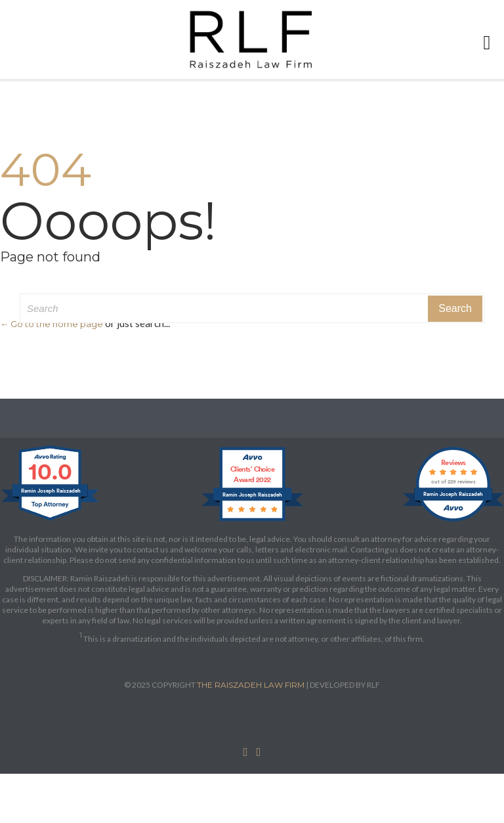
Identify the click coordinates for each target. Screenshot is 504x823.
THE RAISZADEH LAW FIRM (251, 685)
